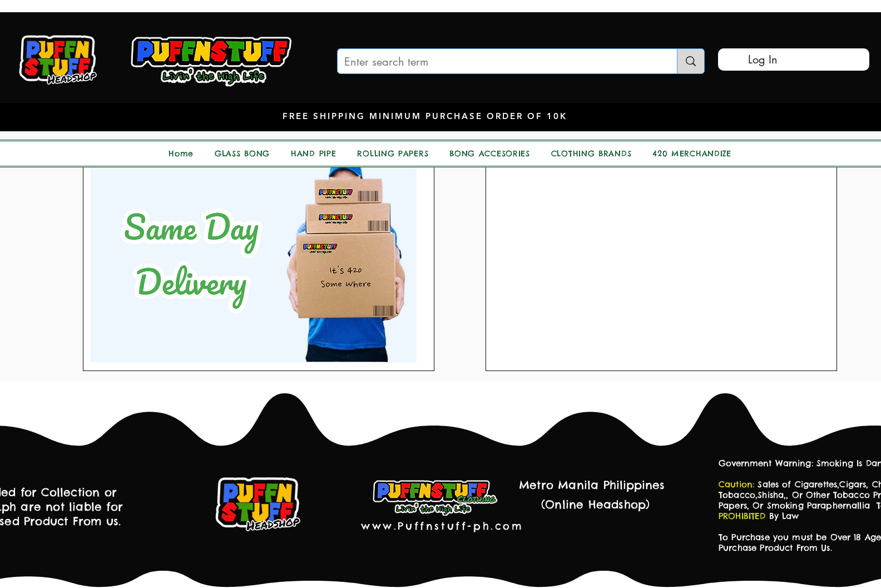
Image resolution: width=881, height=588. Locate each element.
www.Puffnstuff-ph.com (442, 526)
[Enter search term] (499, 62)
